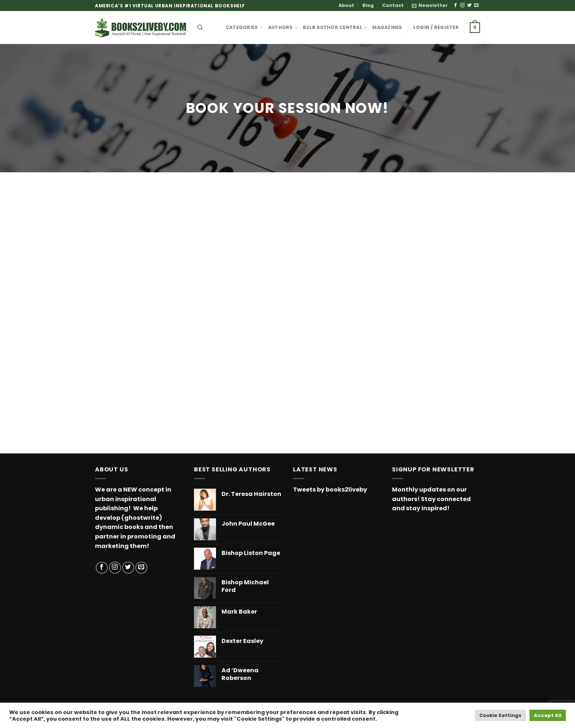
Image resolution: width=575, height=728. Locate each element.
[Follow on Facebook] (455, 5)
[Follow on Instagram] (462, 5)
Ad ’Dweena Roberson (240, 674)
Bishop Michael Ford (245, 587)
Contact (393, 5)
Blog (368, 5)
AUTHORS (283, 28)
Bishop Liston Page (251, 553)
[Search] (200, 27)
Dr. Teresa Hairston (251, 494)
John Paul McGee (248, 524)
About (346, 5)
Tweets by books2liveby (330, 490)
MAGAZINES (387, 27)
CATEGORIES (244, 28)
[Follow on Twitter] (469, 5)
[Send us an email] (476, 5)
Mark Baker (239, 612)
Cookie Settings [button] (500, 715)
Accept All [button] (548, 715)
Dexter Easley (242, 641)
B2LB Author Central (335, 28)
